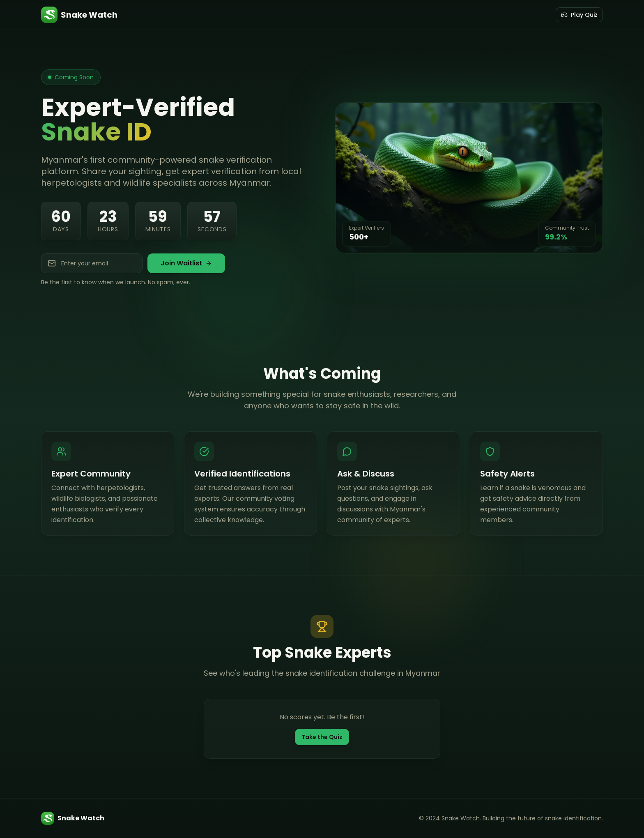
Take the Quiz (322, 737)
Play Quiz (579, 15)
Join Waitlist (186, 263)
